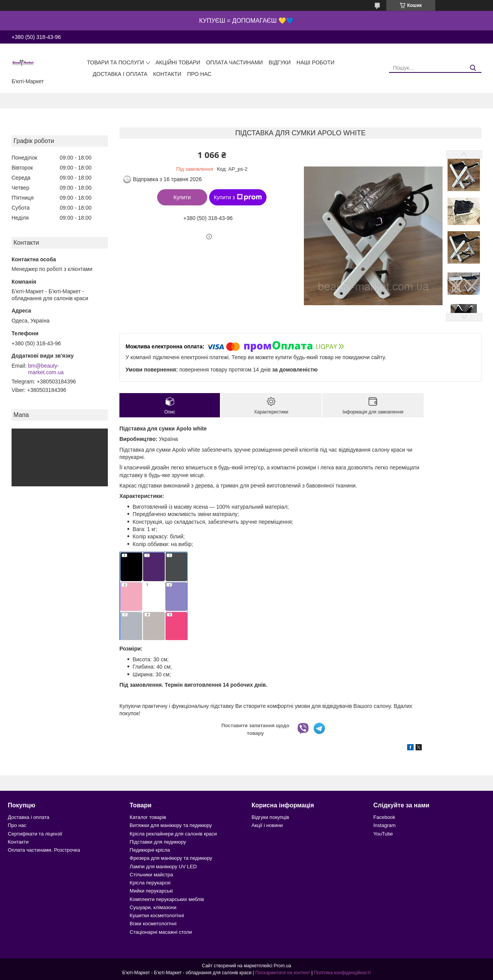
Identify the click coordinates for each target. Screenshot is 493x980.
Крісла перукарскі (150, 883)
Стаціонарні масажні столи (161, 932)
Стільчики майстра (152, 875)
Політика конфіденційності (342, 973)
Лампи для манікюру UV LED (163, 867)
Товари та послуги (116, 62)
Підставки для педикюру (158, 842)
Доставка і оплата (120, 74)
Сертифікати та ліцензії (35, 834)
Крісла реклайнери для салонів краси (174, 834)
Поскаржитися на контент (283, 973)
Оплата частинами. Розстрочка (44, 850)
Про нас (199, 74)
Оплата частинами (235, 62)
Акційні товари (178, 62)
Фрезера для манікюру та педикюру (171, 858)
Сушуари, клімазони (153, 907)
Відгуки (279, 62)
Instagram (384, 825)
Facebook (384, 817)
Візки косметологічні (153, 924)
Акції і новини (267, 825)
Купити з (238, 197)
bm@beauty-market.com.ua (46, 369)
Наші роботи (316, 62)
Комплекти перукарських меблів (167, 899)
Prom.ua (283, 966)
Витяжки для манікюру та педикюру (171, 825)
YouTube (383, 834)
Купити (182, 197)
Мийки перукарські (151, 891)
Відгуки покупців (270, 817)
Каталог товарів (148, 817)
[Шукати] (473, 68)
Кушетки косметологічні (157, 915)
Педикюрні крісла (150, 850)
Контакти (167, 74)
